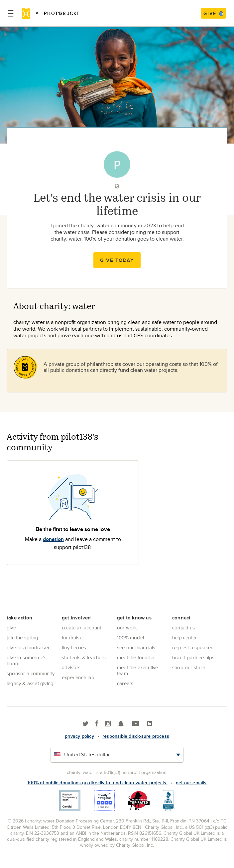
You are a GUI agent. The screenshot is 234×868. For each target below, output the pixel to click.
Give (11, 628)
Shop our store (189, 667)
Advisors (71, 667)
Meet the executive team (138, 670)
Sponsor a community (31, 673)
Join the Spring (22, 638)
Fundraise (72, 638)
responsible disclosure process (136, 736)
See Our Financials (136, 648)
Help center (184, 638)
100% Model (130, 638)
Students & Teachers (84, 657)
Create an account (81, 628)
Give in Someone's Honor (27, 660)
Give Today (117, 260)
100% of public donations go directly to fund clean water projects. (97, 783)
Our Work (127, 628)
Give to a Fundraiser (28, 648)
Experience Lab (78, 677)
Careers (125, 683)
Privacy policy (79, 736)
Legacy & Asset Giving (30, 683)
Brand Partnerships (193, 657)
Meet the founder (136, 657)
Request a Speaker (192, 648)
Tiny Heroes (74, 648)
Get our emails (191, 783)
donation (53, 539)
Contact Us (183, 628)
